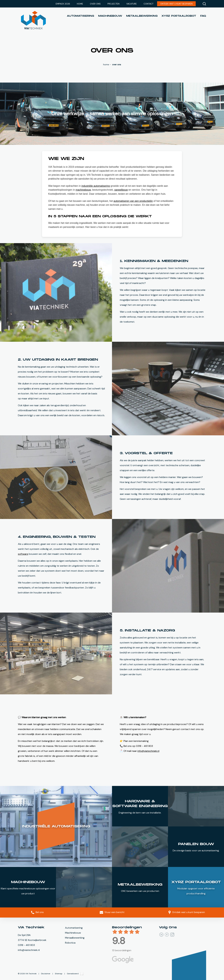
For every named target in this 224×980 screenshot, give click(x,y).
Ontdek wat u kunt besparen (176, 4)
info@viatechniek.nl (148, 751)
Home (80, 4)
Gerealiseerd (75, 966)
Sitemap (59, 966)
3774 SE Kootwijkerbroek (32, 940)
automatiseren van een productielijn (133, 201)
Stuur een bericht (112, 912)
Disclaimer (46, 966)
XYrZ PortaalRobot (196, 882)
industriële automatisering (96, 186)
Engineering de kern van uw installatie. (140, 812)
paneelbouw (121, 190)
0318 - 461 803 (26, 945)
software (23, 554)
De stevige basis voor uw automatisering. (196, 850)
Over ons (95, 4)
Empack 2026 (63, 4)
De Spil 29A (24, 935)
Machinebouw (110, 16)
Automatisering (80, 16)
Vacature (132, 4)
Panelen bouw (196, 844)
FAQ (203, 16)
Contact (148, 4)
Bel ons (37, 912)
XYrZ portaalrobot (179, 16)
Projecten (113, 4)
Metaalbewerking (142, 16)
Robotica (70, 943)
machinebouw (83, 190)
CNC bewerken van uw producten (140, 891)
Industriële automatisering (56, 826)
